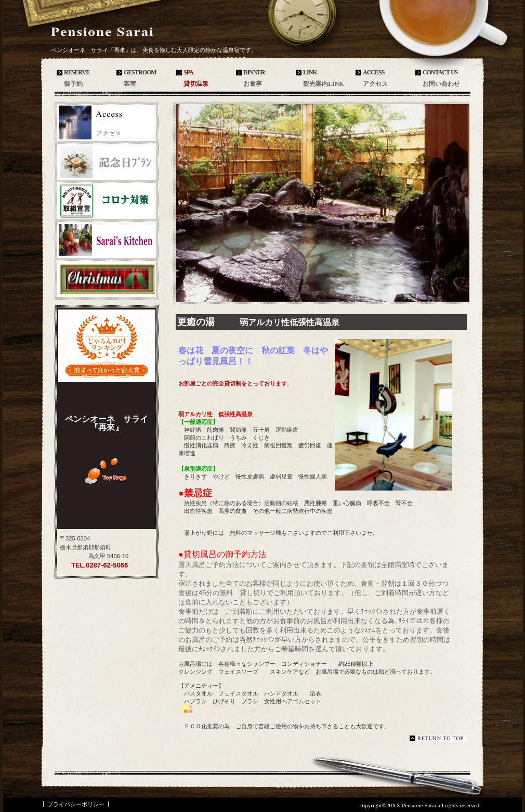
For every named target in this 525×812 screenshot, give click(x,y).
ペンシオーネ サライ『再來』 (127, 32)
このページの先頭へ (438, 738)
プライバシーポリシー (76, 804)
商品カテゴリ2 (107, 240)
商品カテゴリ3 (107, 279)
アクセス (107, 123)
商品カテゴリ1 (107, 201)
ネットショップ (107, 162)
